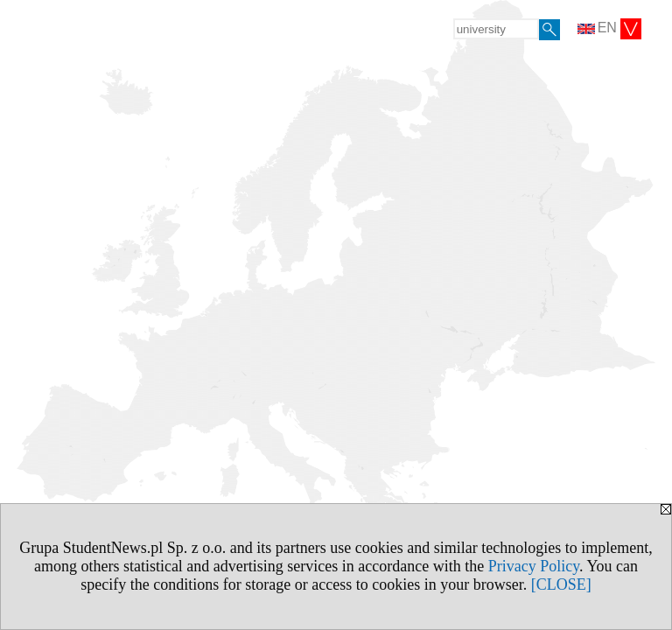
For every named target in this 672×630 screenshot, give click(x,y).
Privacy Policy (534, 566)
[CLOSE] (561, 584)
